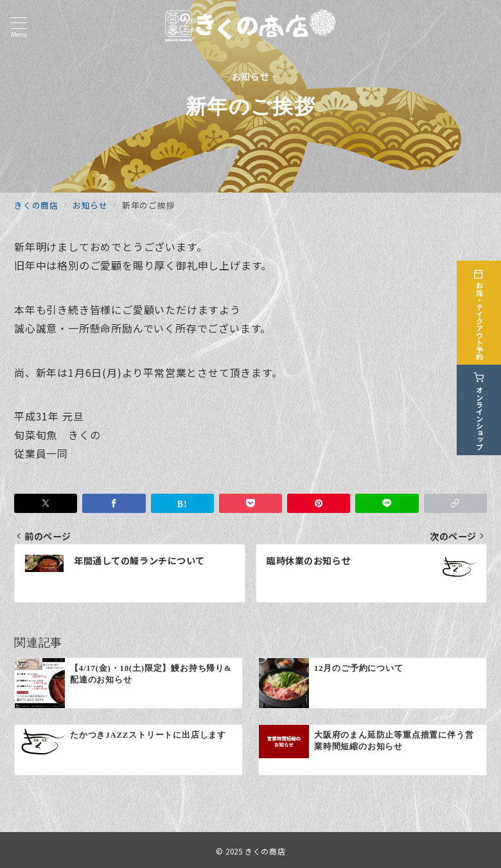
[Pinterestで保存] (319, 503)
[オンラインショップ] (483, 407)
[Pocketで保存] (251, 503)
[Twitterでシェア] (46, 503)
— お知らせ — (251, 77)
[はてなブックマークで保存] (182, 503)
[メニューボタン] (19, 27)
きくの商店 (265, 851)
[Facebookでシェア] (114, 503)
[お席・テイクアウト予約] (483, 310)
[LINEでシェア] (387, 503)
